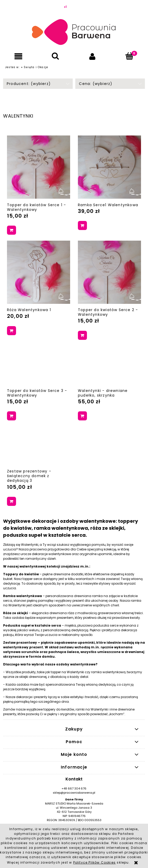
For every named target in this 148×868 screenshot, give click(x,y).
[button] (18, 56)
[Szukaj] (55, 56)
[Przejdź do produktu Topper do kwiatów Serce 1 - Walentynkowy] (39, 167)
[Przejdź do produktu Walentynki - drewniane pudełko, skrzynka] (109, 365)
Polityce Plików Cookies (95, 862)
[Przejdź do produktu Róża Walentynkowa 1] (39, 272)
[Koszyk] (129, 56)
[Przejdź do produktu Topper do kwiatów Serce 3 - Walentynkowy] (39, 365)
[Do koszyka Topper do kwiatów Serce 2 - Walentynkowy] (82, 335)
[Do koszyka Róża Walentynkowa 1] (12, 331)
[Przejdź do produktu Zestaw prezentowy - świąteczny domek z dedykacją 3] (39, 446)
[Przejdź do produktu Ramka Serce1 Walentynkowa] (109, 167)
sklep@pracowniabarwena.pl (74, 793)
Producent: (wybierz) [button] (29, 84)
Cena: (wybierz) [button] (96, 84)
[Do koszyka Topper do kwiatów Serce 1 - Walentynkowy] (12, 230)
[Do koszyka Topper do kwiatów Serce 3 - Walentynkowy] (12, 416)
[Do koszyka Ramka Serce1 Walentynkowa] (82, 225)
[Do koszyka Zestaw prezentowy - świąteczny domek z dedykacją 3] (12, 501)
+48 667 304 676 (74, 788)
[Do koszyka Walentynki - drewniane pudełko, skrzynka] (82, 416)
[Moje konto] (92, 56)
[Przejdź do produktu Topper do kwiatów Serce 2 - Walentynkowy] (109, 272)
